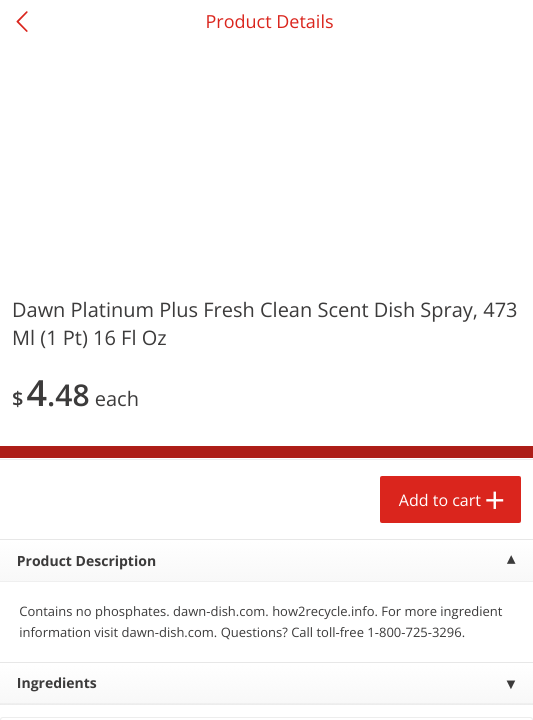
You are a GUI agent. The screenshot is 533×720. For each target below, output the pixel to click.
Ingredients (57, 683)
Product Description (86, 561)
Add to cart (440, 500)
